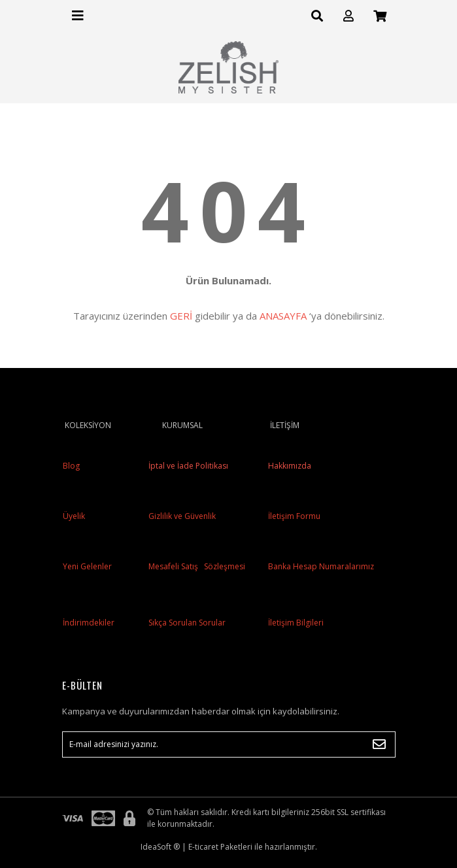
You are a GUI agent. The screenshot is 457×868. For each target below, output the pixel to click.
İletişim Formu (294, 516)
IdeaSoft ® (160, 847)
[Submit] (379, 744)
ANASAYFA (283, 316)
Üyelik (74, 516)
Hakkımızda (290, 466)
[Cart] (380, 16)
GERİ (181, 316)
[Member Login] (348, 16)
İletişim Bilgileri (296, 623)
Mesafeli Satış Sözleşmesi (196, 566)
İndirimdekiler (89, 623)
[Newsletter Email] (229, 744)
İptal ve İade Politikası (187, 466)
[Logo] (229, 67)
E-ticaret (203, 847)
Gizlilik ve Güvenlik (181, 516)
